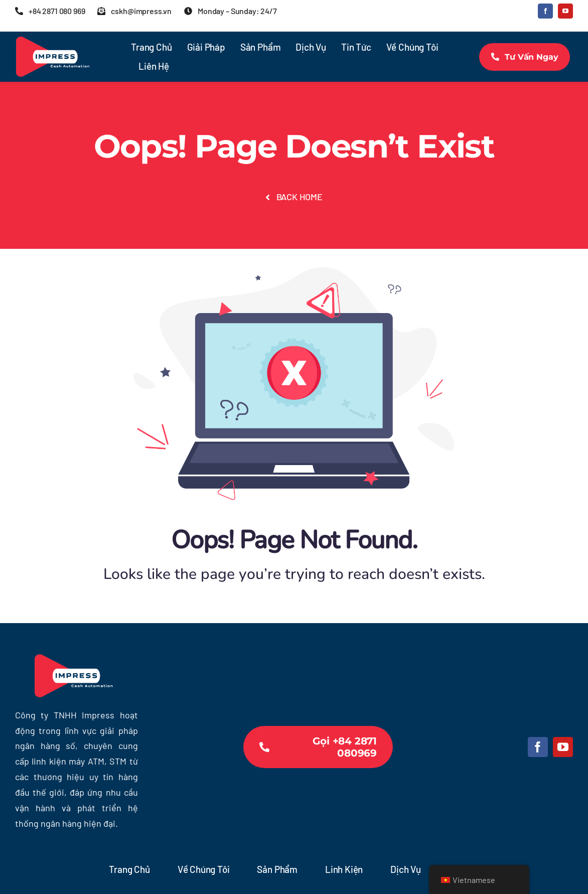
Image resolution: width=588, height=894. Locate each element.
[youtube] (565, 11)
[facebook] (545, 11)
